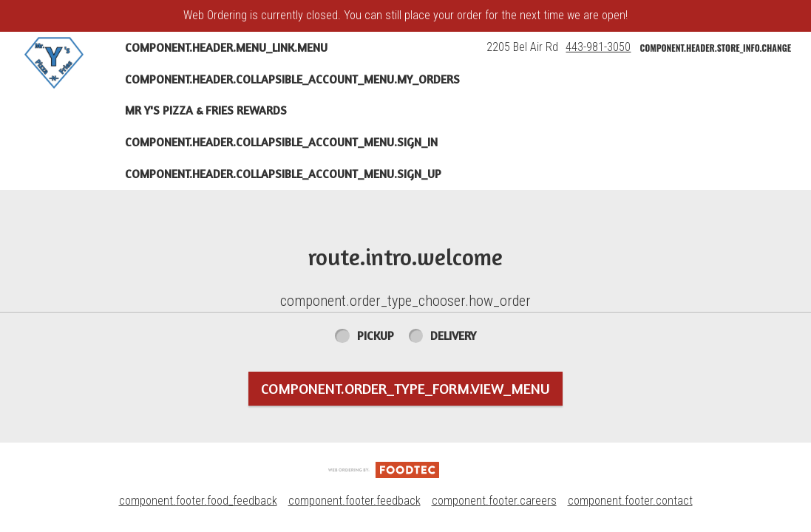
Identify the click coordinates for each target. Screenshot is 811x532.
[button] (54, 63)
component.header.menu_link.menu (226, 47)
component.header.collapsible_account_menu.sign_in (281, 142)
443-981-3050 (598, 47)
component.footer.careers (494, 501)
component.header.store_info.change (715, 48)
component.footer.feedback (354, 501)
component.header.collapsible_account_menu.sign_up (283, 174)
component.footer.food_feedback (198, 501)
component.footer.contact (630, 501)
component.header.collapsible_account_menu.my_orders (292, 79)
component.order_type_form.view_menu (405, 388)
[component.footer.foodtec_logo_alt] (384, 469)
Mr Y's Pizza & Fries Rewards (206, 110)
